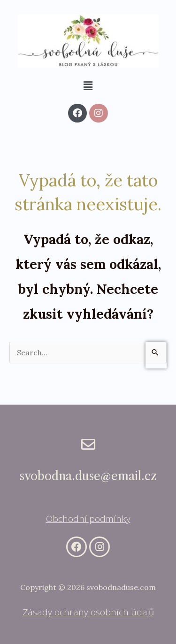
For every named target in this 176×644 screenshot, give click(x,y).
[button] (88, 86)
